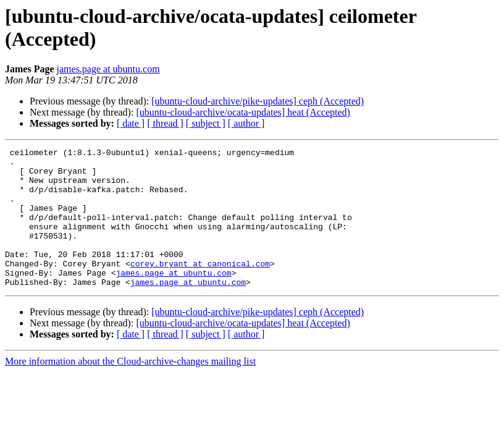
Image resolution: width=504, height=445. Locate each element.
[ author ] (246, 123)
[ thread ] (165, 123)
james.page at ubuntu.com (108, 69)
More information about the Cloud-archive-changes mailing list (130, 389)
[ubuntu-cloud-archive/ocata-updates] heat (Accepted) (243, 112)
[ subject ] (206, 123)
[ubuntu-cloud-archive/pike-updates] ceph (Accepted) (258, 101)
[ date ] (131, 123)
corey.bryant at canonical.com (200, 287)
